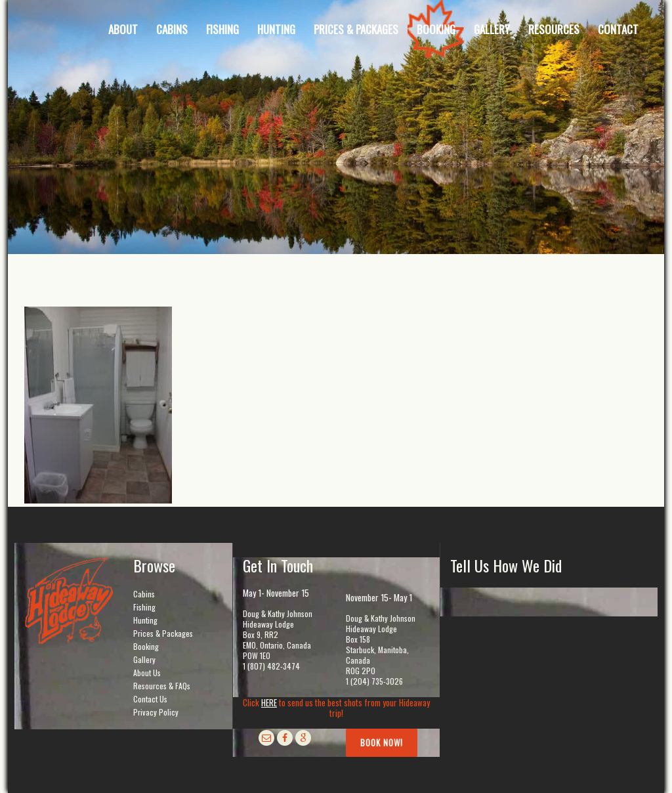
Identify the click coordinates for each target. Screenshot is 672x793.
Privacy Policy (156, 712)
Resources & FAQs (162, 686)
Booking (146, 646)
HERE (269, 702)
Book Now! (382, 742)
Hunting (145, 620)
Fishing (144, 607)
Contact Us (150, 699)
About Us (147, 673)
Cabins (144, 594)
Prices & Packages (163, 633)
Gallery (144, 659)
